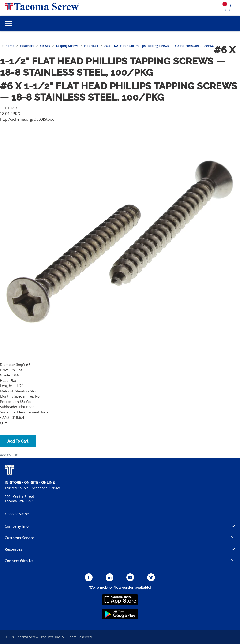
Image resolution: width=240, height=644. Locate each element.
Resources (13, 549)
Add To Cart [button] (18, 441)
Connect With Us (19, 561)
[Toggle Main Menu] (8, 23)
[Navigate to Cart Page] (228, 7)
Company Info (17, 526)
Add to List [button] (9, 455)
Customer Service (19, 538)
